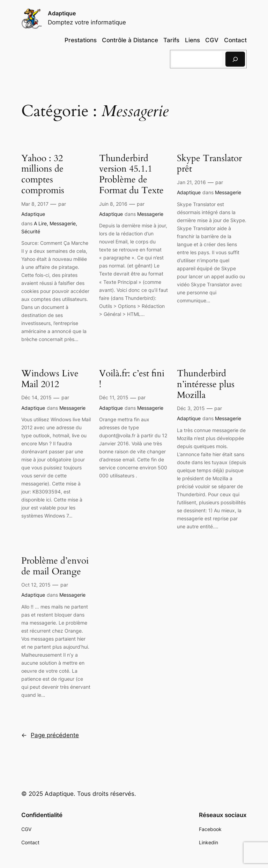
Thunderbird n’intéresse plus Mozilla (206, 384)
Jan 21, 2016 (191, 182)
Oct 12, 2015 (36, 585)
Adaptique (62, 13)
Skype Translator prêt (209, 164)
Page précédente (50, 735)
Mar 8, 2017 (35, 204)
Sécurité (31, 231)
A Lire (40, 223)
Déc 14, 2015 (36, 397)
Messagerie (63, 223)
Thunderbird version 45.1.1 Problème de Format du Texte (131, 175)
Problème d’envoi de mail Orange (55, 566)
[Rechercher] (235, 59)
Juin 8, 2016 (113, 204)
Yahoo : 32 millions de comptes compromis (43, 175)
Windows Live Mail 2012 (50, 379)
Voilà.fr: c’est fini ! (132, 379)
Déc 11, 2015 (114, 397)
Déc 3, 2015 (191, 408)
